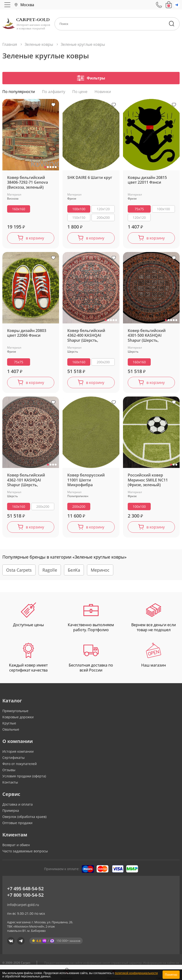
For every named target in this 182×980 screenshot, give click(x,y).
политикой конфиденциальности (136, 973)
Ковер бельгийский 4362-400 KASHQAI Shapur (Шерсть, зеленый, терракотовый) (86, 336)
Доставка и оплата (18, 805)
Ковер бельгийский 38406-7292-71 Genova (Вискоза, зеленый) (27, 183)
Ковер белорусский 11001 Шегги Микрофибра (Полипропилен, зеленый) (86, 481)
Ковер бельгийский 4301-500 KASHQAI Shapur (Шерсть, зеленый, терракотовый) (147, 336)
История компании (18, 752)
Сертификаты (14, 758)
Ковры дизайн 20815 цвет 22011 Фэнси (147, 181)
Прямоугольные (15, 711)
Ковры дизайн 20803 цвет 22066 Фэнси (27, 334)
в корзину (35, 238)
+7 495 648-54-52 (25, 889)
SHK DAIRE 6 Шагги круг (90, 178)
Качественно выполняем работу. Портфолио (91, 618)
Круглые (9, 724)
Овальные (11, 730)
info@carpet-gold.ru (23, 905)
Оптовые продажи (17, 823)
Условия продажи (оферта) (24, 777)
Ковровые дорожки (18, 717)
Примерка (11, 811)
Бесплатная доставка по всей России (91, 658)
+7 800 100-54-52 (25, 895)
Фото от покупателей (20, 764)
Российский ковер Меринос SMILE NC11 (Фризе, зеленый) (148, 481)
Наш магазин (154, 656)
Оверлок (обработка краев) (24, 817)
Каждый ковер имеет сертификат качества (28, 658)
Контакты (10, 783)
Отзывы (9, 770)
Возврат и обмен (16, 845)
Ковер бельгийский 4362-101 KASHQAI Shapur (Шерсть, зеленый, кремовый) (27, 481)
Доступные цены (28, 615)
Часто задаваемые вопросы (25, 852)
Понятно (171, 975)
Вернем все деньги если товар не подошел (154, 618)
